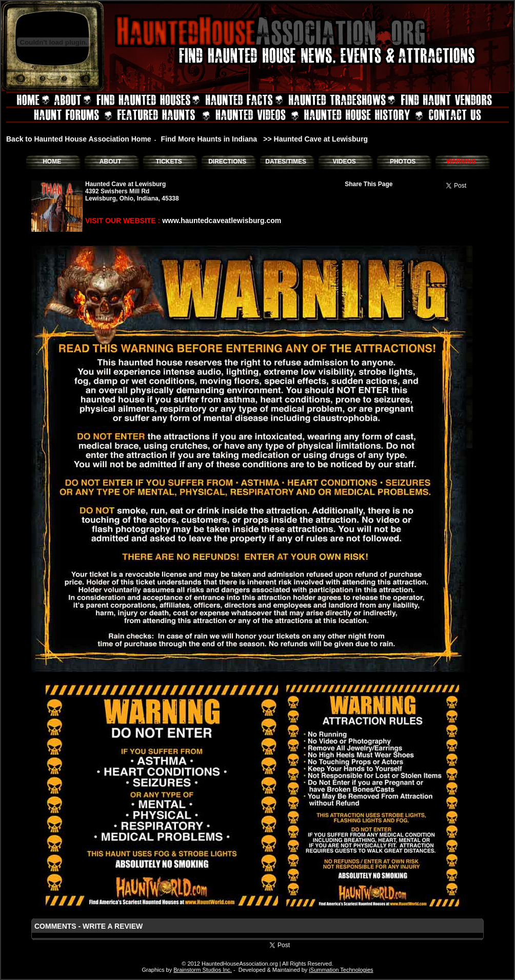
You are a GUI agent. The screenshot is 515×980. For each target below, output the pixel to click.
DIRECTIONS (227, 162)
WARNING (461, 162)
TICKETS (169, 162)
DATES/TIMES (286, 162)
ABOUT (111, 162)
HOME (52, 162)
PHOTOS (403, 162)
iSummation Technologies (341, 970)
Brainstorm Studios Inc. (203, 970)
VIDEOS (344, 162)
